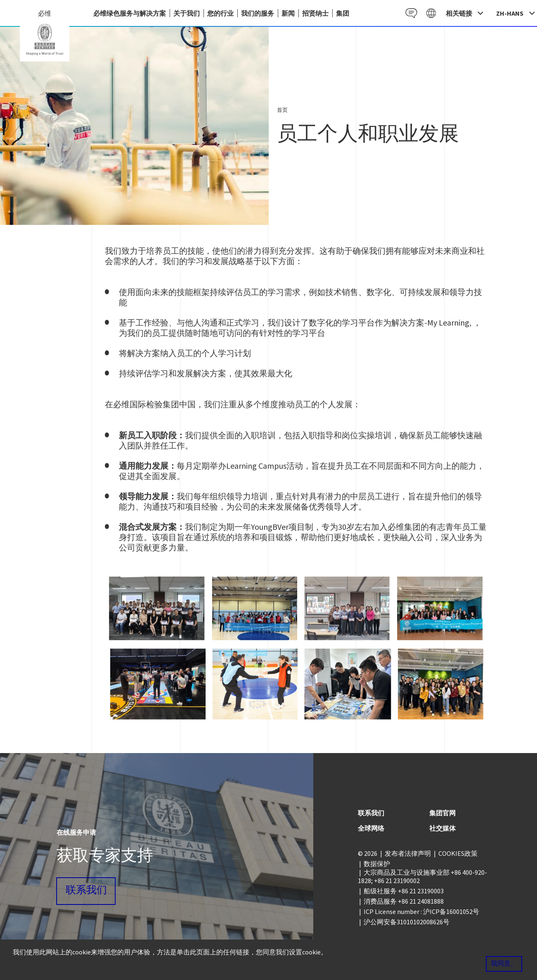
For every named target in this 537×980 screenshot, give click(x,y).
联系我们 (86, 891)
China (45, 40)
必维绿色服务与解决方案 (130, 13)
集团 (343, 13)
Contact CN (410, 13)
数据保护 (377, 864)
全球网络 (371, 828)
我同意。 (504, 964)
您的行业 (220, 13)
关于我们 (187, 13)
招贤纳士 (315, 13)
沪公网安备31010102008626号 (407, 922)
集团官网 (442, 813)
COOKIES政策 (458, 853)
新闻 (288, 13)
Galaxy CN (431, 13)
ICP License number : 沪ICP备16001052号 (421, 912)
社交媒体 (442, 828)
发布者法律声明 (408, 853)
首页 (282, 110)
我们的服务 (258, 13)
